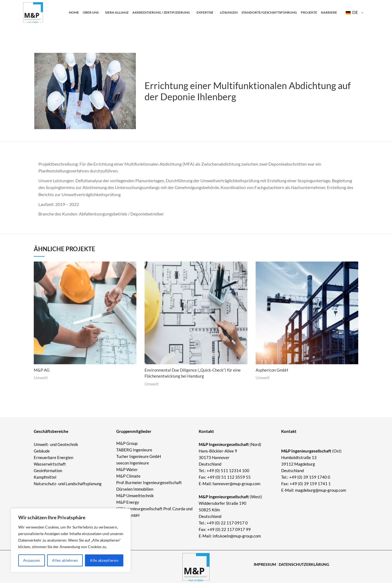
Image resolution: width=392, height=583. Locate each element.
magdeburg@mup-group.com (321, 490)
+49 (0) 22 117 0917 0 (227, 523)
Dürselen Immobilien (135, 489)
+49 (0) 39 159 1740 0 (310, 477)
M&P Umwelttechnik (135, 496)
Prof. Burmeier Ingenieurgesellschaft (149, 482)
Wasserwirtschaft (50, 464)
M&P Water (127, 469)
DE (352, 14)
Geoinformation (48, 470)
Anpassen (32, 560)
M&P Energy (128, 502)
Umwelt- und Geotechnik (56, 444)
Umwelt (41, 378)
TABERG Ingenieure (134, 450)
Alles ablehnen (65, 560)
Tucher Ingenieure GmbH (139, 456)
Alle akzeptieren (104, 560)
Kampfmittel (45, 477)
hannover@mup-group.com (236, 484)
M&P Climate (128, 476)
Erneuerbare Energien (53, 457)
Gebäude (42, 451)
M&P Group (127, 443)
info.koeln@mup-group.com (237, 536)
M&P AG (42, 370)
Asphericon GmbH (273, 370)
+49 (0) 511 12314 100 (228, 470)
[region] (71, 540)
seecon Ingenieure (133, 463)
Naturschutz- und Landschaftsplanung (68, 484)
